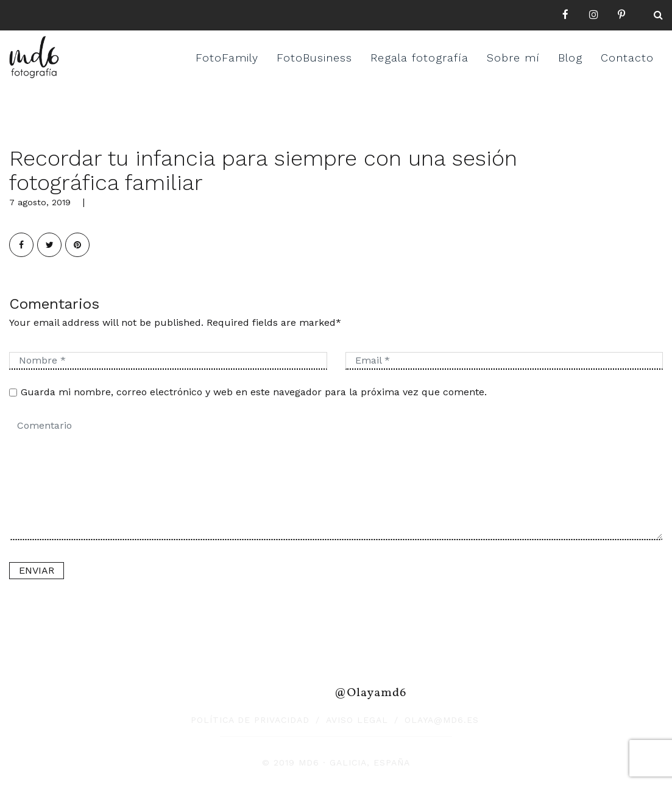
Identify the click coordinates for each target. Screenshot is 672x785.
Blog (570, 58)
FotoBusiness (314, 58)
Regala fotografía (419, 58)
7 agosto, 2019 (40, 202)
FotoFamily (227, 58)
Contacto (627, 58)
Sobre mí (513, 58)
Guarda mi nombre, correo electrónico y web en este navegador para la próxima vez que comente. (254, 392)
